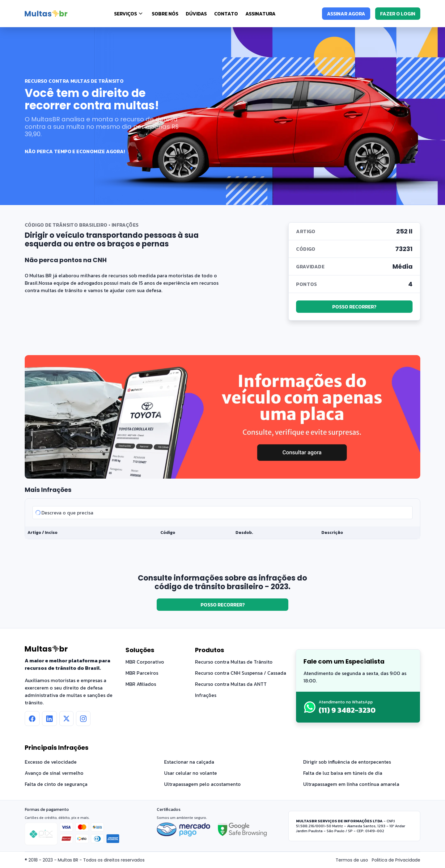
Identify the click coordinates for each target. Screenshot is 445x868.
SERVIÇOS (125, 14)
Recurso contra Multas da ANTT (231, 684)
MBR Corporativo (145, 662)
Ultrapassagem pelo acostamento (202, 784)
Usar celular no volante (191, 773)
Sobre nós (165, 14)
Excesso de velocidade (51, 762)
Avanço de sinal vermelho (54, 773)
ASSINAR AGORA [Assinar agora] (346, 14)
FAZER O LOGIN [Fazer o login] (398, 14)
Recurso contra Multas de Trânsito (234, 662)
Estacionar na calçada (189, 762)
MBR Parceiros (142, 673)
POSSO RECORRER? (354, 307)
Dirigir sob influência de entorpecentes (347, 762)
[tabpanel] (222, 519)
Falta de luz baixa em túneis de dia (343, 773)
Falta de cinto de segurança (56, 784)
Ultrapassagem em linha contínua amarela (351, 784)
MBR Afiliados (141, 684)
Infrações (206, 695)
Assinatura (261, 14)
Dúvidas (196, 14)
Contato (226, 14)
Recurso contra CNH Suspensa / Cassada (241, 673)
